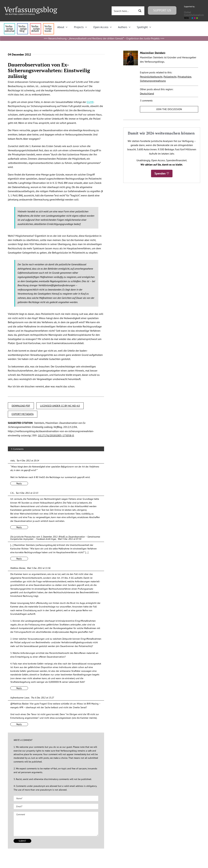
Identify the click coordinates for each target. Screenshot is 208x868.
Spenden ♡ (162, 173)
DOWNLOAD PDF (21, 406)
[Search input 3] (124, 11)
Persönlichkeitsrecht (151, 77)
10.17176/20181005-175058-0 (56, 435)
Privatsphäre (184, 77)
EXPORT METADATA (23, 414)
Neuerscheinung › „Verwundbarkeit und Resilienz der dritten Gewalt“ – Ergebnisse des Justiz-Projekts (104, 38)
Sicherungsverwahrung (153, 81)
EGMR (90, 102)
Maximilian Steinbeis (153, 53)
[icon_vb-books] (49, 25)
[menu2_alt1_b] (35, 25)
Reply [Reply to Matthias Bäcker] (19, 688)
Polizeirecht (170, 77)
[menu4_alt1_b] (9, 25)
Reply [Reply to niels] (19, 483)
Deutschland (147, 93)
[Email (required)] (56, 806)
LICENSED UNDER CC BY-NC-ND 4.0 (60, 406)
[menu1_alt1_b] (23, 25)
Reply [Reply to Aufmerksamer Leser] (19, 724)
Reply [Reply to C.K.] (19, 527)
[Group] (31, 8)
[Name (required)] (56, 798)
